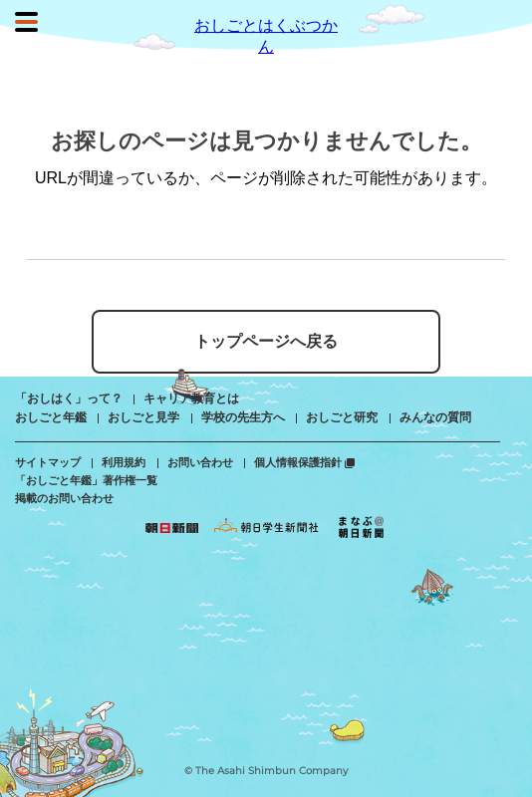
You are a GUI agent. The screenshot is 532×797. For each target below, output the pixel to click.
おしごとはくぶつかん (266, 25)
